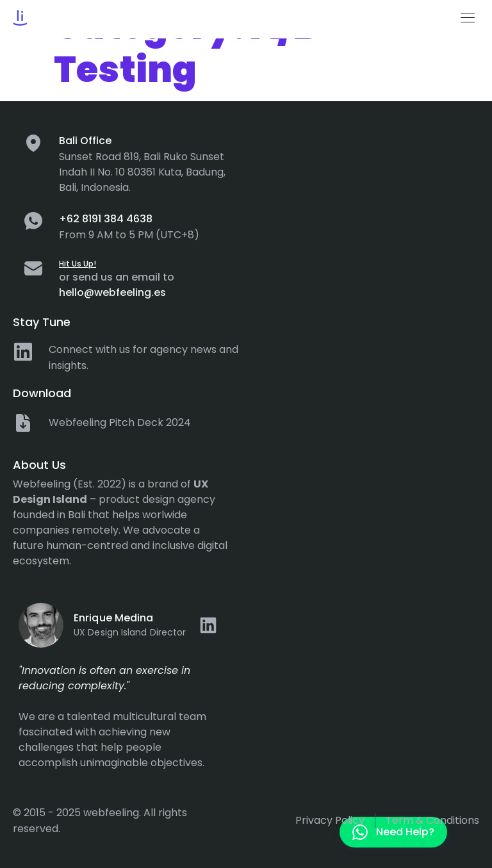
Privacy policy (330, 820)
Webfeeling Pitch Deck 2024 (120, 422)
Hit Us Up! (78, 264)
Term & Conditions (432, 820)
